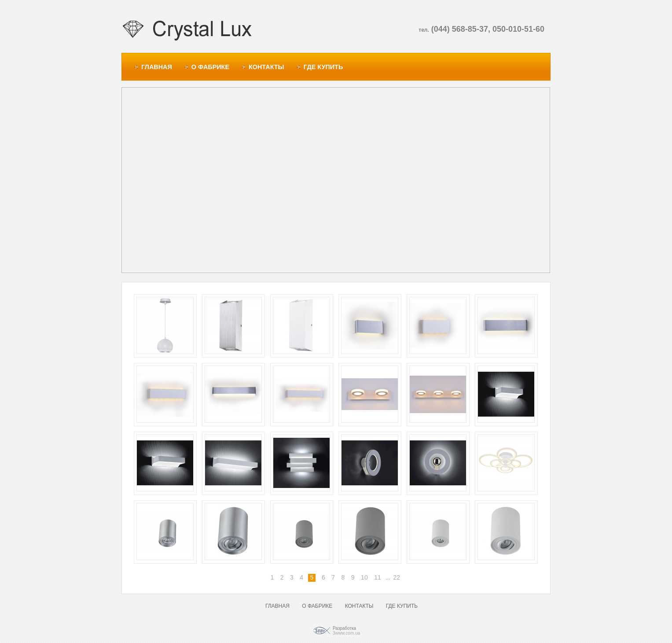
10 (364, 577)
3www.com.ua (346, 633)
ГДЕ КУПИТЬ (323, 67)
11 (377, 577)
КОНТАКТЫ (266, 67)
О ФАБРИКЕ (210, 67)
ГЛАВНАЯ (157, 67)
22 (397, 577)
